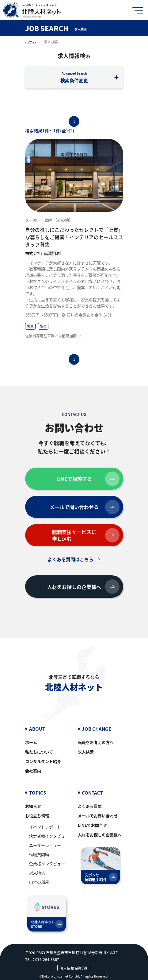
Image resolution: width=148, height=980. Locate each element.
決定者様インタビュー (49, 836)
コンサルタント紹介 (43, 761)
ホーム (31, 42)
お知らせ (33, 806)
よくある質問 (90, 806)
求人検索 (86, 752)
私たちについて (39, 752)
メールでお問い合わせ (98, 816)
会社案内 (33, 771)
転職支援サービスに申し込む (86, 535)
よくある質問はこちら (70, 559)
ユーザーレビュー (45, 845)
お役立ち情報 (37, 816)
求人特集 (37, 873)
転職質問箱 (39, 854)
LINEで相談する (88, 479)
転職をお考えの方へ (96, 742)
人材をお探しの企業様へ (83, 587)
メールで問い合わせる (85, 507)
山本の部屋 (39, 882)
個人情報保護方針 (74, 968)
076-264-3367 (47, 959)
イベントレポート (45, 827)
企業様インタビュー (47, 863)
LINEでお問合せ (92, 825)
